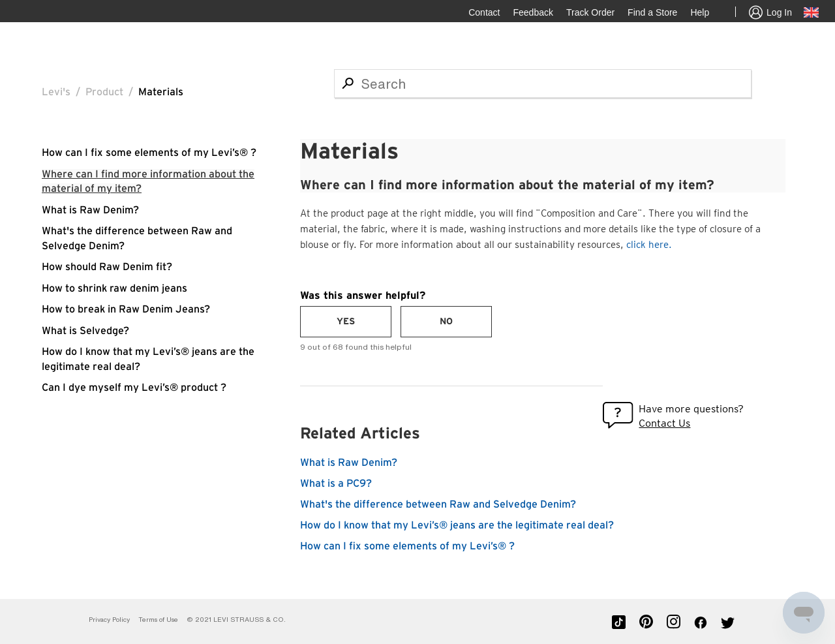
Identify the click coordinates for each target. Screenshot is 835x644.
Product (104, 92)
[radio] (346, 322)
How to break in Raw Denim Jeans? (126, 309)
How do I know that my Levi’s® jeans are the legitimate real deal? (457, 525)
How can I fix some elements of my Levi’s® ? (149, 153)
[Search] (543, 84)
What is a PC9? (336, 483)
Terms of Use (158, 620)
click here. (649, 245)
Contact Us (664, 423)
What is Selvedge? (85, 331)
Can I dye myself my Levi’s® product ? (134, 388)
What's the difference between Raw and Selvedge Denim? (438, 504)
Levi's (56, 92)
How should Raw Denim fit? (107, 267)
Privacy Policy (109, 620)
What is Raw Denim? (90, 210)
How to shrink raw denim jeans (114, 288)
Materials (161, 92)
